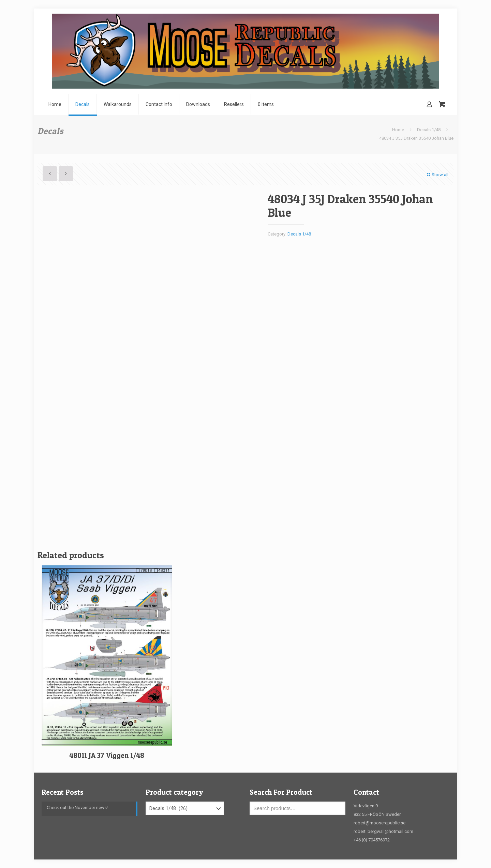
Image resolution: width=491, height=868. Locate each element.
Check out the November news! (77, 808)
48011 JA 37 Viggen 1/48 (107, 755)
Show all (437, 175)
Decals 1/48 (429, 130)
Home (398, 130)
